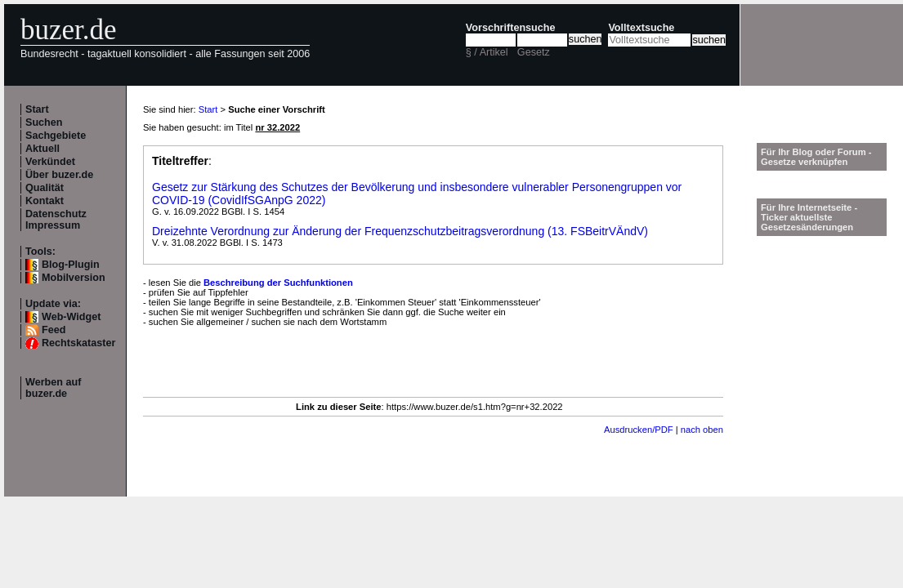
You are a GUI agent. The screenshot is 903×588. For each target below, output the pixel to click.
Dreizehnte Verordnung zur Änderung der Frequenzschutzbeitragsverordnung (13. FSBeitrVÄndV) (400, 231)
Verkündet (50, 162)
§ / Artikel (487, 52)
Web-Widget (71, 317)
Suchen (44, 122)
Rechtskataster (78, 343)
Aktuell (42, 149)
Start (37, 109)
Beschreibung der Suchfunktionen (278, 283)
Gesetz (534, 52)
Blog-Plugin (71, 265)
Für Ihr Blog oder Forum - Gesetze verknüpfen (816, 157)
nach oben (702, 430)
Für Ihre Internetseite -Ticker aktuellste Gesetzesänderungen (809, 217)
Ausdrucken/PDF (639, 430)
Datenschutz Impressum (56, 220)
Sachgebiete (56, 136)
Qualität (45, 188)
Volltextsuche (641, 28)
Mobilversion (74, 278)
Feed (54, 330)
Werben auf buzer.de (53, 388)
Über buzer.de (59, 175)
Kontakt (45, 201)
